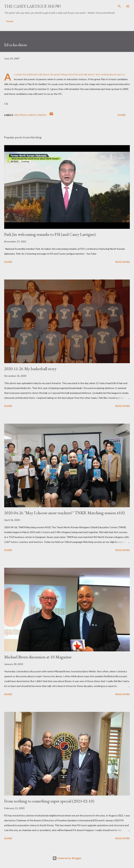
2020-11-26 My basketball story (30, 369)
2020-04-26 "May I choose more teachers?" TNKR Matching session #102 (65, 513)
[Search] (119, 6)
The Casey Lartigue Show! (33, 6)
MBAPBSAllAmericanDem (30, 115)
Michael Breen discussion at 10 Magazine (38, 657)
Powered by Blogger (67, 858)
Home (10, 21)
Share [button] (122, 115)
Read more (123, 262)
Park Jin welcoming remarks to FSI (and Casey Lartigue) (50, 234)
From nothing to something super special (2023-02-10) (49, 801)
